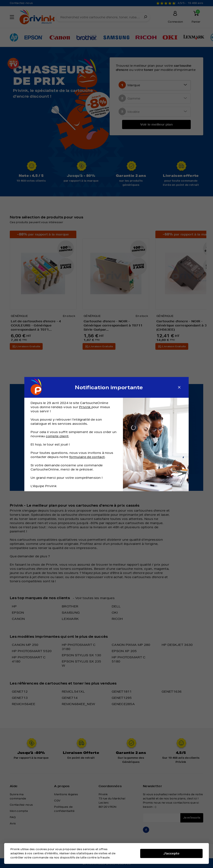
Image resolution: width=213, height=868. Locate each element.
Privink (85, 407)
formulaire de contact (87, 457)
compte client (57, 436)
